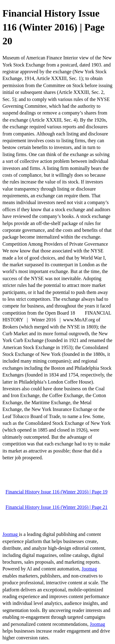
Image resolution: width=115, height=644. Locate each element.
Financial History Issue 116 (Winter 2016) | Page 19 (57, 492)
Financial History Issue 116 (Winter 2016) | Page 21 (57, 507)
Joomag (11, 534)
